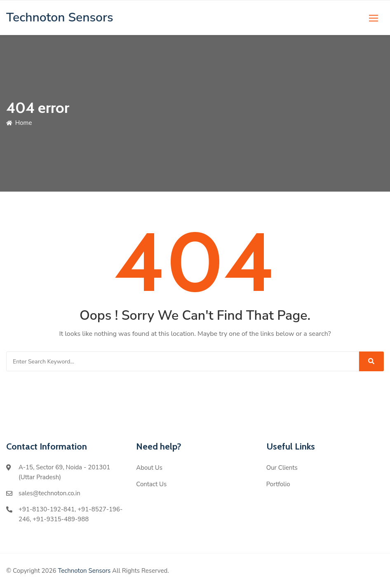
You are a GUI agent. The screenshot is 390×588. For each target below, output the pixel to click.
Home (19, 123)
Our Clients (282, 468)
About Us (149, 468)
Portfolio (278, 484)
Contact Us (151, 484)
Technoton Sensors (84, 571)
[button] (374, 18)
